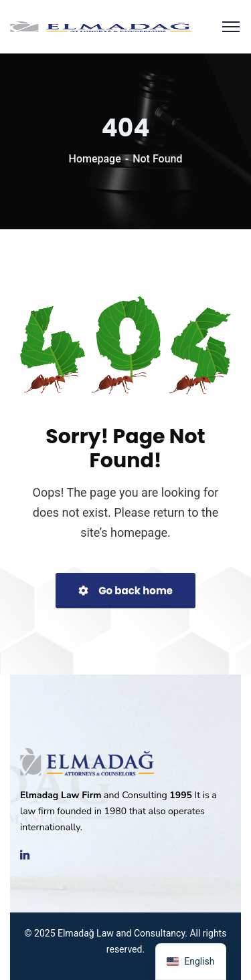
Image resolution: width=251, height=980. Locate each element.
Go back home (125, 591)
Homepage (95, 159)
